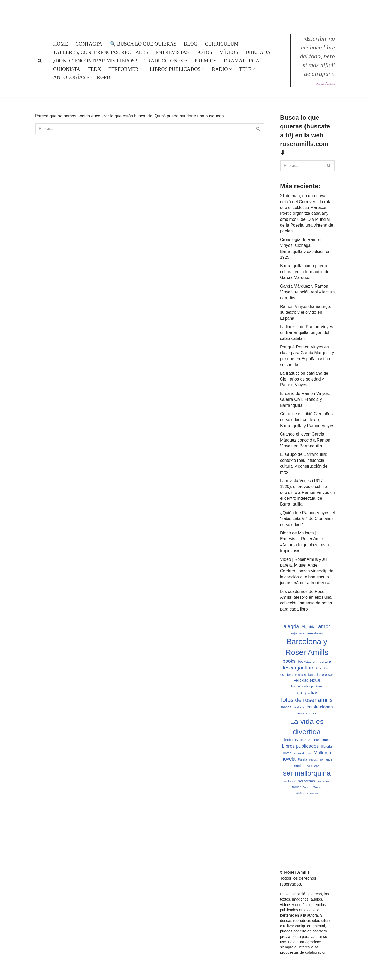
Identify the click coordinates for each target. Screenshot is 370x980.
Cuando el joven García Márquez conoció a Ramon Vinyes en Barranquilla (305, 440)
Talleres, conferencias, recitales (101, 52)
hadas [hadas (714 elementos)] (286, 707)
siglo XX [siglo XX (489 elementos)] (290, 781)
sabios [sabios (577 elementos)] (299, 766)
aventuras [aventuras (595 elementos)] (315, 633)
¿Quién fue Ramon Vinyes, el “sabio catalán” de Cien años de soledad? (307, 519)
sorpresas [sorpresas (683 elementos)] (307, 781)
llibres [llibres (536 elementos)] (287, 753)
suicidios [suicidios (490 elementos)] (323, 781)
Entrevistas (172, 52)
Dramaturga (241, 61)
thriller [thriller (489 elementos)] (297, 787)
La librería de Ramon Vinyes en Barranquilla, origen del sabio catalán (307, 333)
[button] (186, 61)
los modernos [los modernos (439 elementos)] (302, 753)
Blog (191, 44)
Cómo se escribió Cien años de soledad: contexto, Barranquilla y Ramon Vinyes (307, 420)
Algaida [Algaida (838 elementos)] (309, 627)
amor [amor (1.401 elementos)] (324, 626)
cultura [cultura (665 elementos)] (325, 661)
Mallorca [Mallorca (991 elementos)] (322, 753)
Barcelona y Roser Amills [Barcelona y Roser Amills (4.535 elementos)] (307, 647)
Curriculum (222, 44)
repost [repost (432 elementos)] (314, 759)
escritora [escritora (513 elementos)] (286, 675)
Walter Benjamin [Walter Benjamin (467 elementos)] (307, 793)
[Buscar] (40, 61)
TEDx (94, 69)
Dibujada (258, 52)
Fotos (204, 52)
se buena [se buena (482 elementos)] (313, 766)
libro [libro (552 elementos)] (316, 740)
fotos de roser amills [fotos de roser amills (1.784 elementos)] (307, 700)
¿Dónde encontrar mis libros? (95, 61)
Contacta (89, 44)
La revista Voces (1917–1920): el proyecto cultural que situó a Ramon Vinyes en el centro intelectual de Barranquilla (307, 492)
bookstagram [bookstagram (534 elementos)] (308, 662)
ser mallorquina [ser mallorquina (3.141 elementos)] (307, 773)
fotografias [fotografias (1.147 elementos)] (307, 692)
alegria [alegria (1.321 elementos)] (291, 626)
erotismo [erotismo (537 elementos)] (326, 668)
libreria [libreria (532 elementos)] (305, 740)
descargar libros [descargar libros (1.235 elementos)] (299, 668)
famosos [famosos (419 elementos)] (301, 675)
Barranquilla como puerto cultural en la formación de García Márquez (305, 272)
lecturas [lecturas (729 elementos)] (291, 740)
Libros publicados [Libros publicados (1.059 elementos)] (300, 746)
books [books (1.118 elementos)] (289, 661)
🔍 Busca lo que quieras (143, 44)
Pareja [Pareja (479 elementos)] (302, 759)
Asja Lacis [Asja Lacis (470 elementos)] (298, 633)
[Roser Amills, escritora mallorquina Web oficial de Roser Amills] (185, 12)
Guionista (67, 69)
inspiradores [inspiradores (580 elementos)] (307, 713)
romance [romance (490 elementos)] (326, 759)
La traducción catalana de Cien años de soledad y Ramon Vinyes (304, 379)
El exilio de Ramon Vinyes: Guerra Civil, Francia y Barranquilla (305, 399)
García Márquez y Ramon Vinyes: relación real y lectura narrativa (307, 292)
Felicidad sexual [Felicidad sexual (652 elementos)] (307, 680)
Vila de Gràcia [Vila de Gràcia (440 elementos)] (312, 787)
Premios (205, 61)
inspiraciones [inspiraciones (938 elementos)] (320, 707)
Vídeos (229, 52)
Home (61, 44)
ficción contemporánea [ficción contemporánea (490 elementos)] (307, 686)
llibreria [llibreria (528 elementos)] (327, 747)
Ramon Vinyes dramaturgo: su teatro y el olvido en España (306, 312)
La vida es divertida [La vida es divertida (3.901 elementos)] (307, 727)
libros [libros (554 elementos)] (326, 740)
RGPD (104, 77)
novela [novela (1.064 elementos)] (289, 759)
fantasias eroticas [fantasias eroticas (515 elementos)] (321, 675)
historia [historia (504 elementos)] (299, 707)
